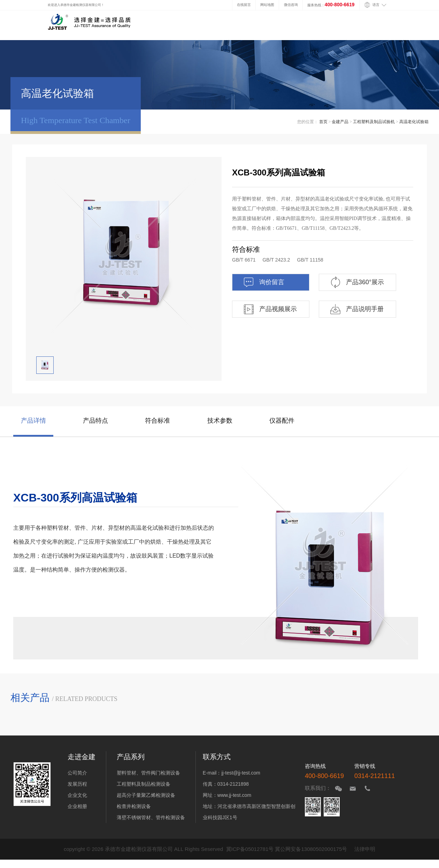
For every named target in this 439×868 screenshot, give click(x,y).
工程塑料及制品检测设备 (144, 784)
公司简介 (77, 773)
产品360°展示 (357, 282)
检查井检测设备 (134, 806)
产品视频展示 (270, 309)
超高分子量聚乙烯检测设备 (146, 795)
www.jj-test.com (234, 795)
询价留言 (264, 282)
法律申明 (365, 849)
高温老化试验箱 (414, 122)
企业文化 (77, 795)
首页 (323, 122)
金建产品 (340, 122)
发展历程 (77, 784)
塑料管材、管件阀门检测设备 (148, 773)
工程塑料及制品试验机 (374, 122)
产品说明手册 (357, 309)
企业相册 (77, 806)
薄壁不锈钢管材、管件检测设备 (151, 817)
